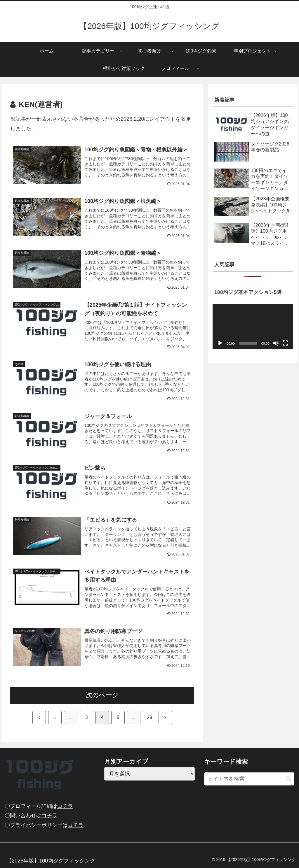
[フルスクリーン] (285, 343)
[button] (288, 779)
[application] (253, 326)
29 (149, 717)
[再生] (220, 343)
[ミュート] (276, 343)
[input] (249, 779)
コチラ (65, 806)
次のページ (102, 695)
